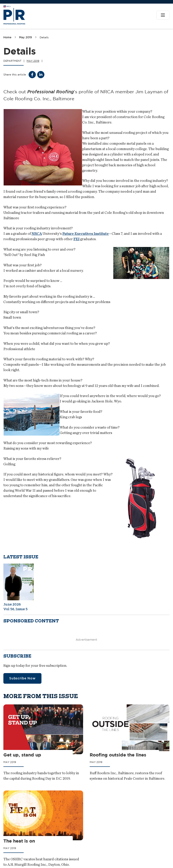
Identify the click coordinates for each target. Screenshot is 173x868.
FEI (76, 239)
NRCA (37, 234)
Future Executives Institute (86, 234)
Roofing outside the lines (118, 755)
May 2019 (26, 37)
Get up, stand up (22, 755)
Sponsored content (31, 621)
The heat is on (19, 841)
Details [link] (44, 37)
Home (7, 37)
